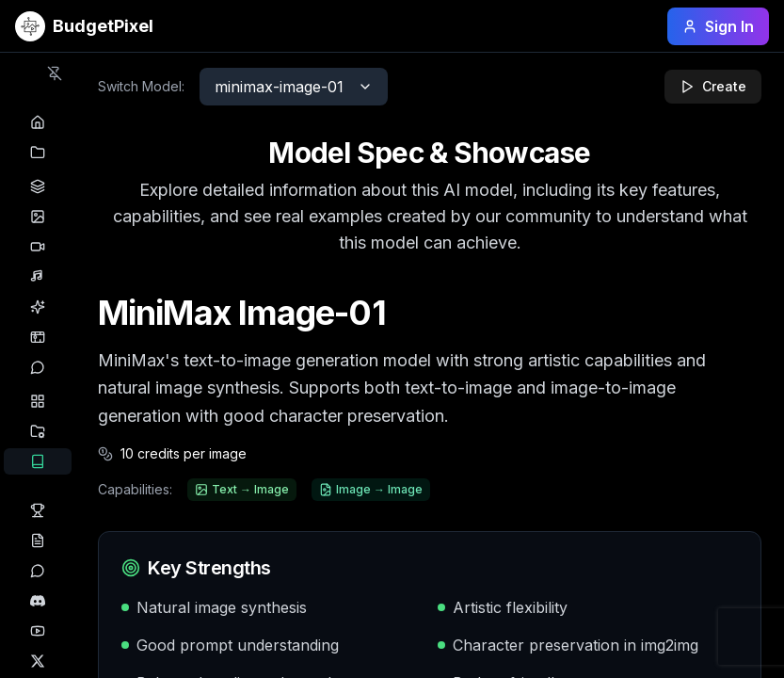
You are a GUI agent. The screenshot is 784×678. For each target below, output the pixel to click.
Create (713, 86)
